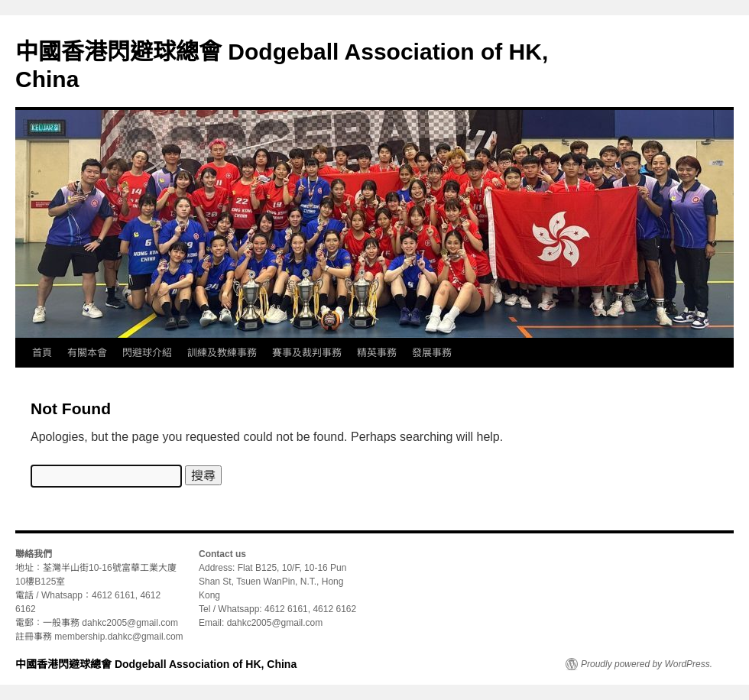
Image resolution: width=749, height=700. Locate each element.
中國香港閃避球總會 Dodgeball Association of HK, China (156, 664)
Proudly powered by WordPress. (647, 664)
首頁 (42, 353)
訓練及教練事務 (222, 353)
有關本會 (87, 353)
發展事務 (432, 353)
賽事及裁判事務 (307, 353)
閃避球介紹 (147, 353)
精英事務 (377, 353)
